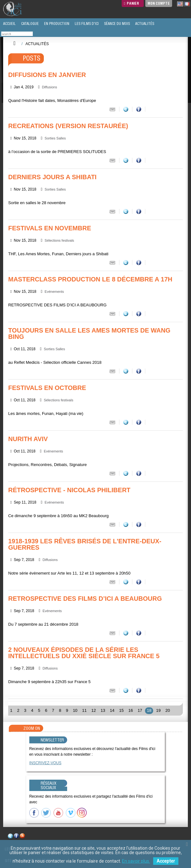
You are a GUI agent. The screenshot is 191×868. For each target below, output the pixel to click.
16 (130, 710)
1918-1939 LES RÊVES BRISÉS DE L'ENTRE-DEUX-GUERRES (85, 544)
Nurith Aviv (28, 439)
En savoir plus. (136, 861)
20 (168, 710)
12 (94, 710)
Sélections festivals (60, 240)
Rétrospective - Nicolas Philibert (69, 490)
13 (103, 710)
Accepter (166, 861)
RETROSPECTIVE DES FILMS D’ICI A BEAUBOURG (85, 599)
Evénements (54, 292)
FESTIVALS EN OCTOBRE (47, 388)
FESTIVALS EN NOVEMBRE (50, 228)
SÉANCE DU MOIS (116, 24)
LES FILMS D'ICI (86, 24)
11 (84, 710)
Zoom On (32, 728)
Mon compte (159, 3)
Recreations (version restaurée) (68, 126)
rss (22, 837)
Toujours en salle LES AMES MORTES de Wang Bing (89, 334)
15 (121, 710)
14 (112, 710)
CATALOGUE (29, 24)
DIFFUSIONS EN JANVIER (47, 75)
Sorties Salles (55, 138)
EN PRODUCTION (56, 24)
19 (158, 710)
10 (75, 710)
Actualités (37, 44)
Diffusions (49, 87)
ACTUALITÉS (144, 24)
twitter (10, 837)
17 (140, 710)
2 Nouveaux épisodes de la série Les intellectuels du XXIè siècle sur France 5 (84, 653)
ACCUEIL (9, 24)
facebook (16, 837)
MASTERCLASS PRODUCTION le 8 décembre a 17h (90, 279)
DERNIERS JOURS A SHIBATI (52, 177)
